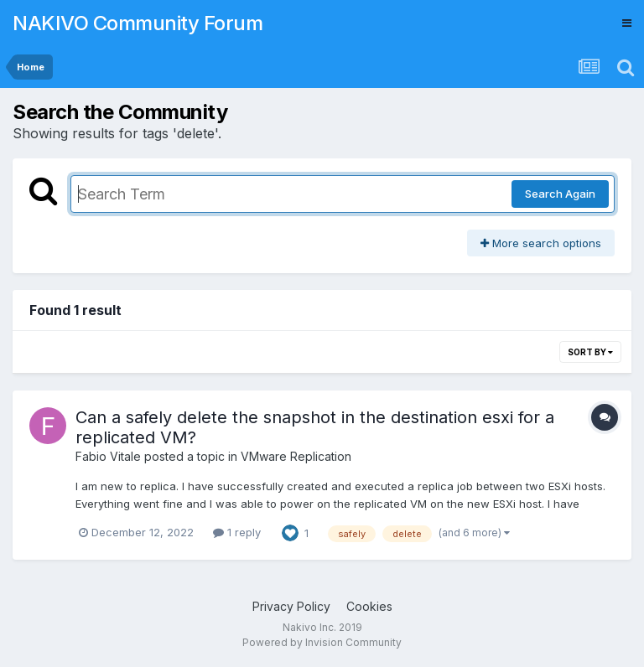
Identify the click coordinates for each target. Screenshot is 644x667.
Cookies (369, 606)
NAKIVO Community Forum (138, 23)
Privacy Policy (291, 606)
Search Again (560, 194)
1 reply (237, 532)
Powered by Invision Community (322, 642)
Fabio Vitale (108, 456)
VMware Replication (296, 456)
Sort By (590, 352)
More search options (541, 243)
